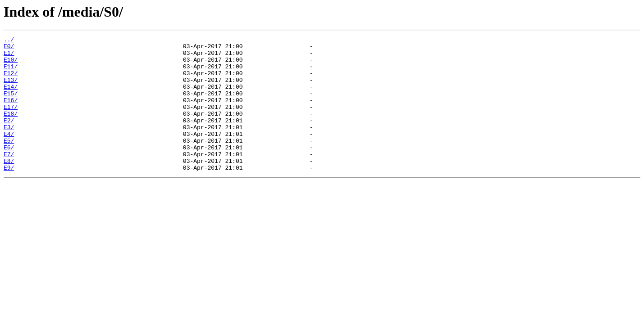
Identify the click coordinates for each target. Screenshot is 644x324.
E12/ (11, 81)
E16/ (11, 113)
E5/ (9, 162)
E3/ (9, 146)
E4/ (9, 154)
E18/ (11, 130)
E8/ (9, 186)
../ (9, 40)
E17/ (11, 121)
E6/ (9, 170)
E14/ (11, 97)
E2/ (9, 138)
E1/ (9, 57)
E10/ (11, 65)
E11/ (11, 73)
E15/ (11, 105)
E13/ (11, 89)
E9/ (9, 194)
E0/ (9, 49)
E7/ (9, 178)
